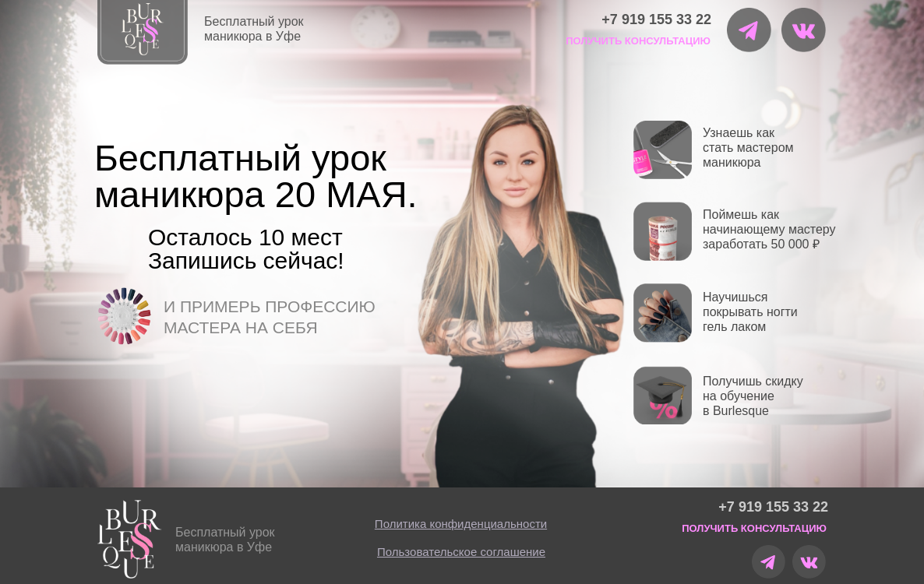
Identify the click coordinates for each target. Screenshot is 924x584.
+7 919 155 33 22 (656, 19)
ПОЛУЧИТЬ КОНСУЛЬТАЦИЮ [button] (638, 41)
